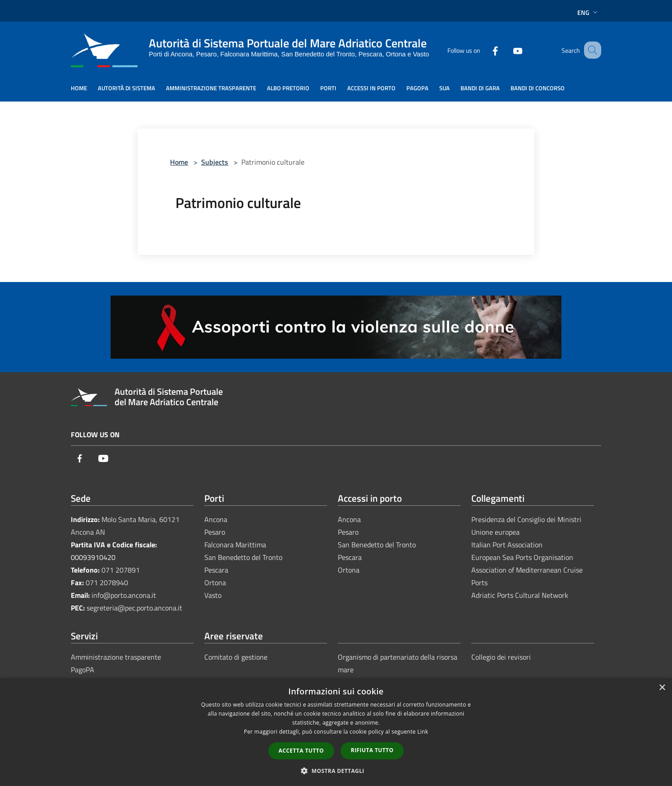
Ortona (215, 583)
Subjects (215, 162)
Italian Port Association (507, 545)
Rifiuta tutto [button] (372, 750)
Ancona (216, 519)
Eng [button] (588, 12)
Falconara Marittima (235, 545)
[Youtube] (506, 50)
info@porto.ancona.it (124, 595)
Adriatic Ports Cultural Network (520, 595)
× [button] (662, 688)
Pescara (216, 570)
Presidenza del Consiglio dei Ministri (526, 519)
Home (179, 162)
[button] (336, 771)
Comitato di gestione (236, 657)
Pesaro (215, 532)
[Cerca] (590, 50)
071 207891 (121, 570)
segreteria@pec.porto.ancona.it (134, 608)
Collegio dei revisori (501, 657)
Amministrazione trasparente (116, 657)
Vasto (213, 595)
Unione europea (495, 532)
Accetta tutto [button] (301, 751)
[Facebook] (484, 50)
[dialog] (336, 732)
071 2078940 (107, 583)
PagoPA (83, 670)
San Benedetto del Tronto (243, 557)
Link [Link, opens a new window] (423, 732)
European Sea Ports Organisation (522, 557)
